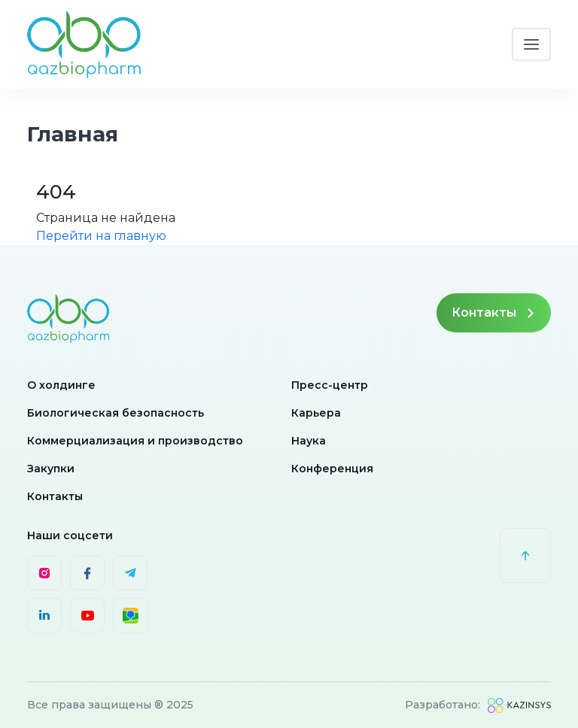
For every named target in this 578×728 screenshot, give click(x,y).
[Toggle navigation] (531, 44)
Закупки (51, 469)
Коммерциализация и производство (135, 441)
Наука (309, 441)
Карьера (316, 413)
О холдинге (61, 385)
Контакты (494, 312)
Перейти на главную (101, 236)
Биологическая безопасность (116, 413)
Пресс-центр (330, 385)
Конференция (332, 469)
